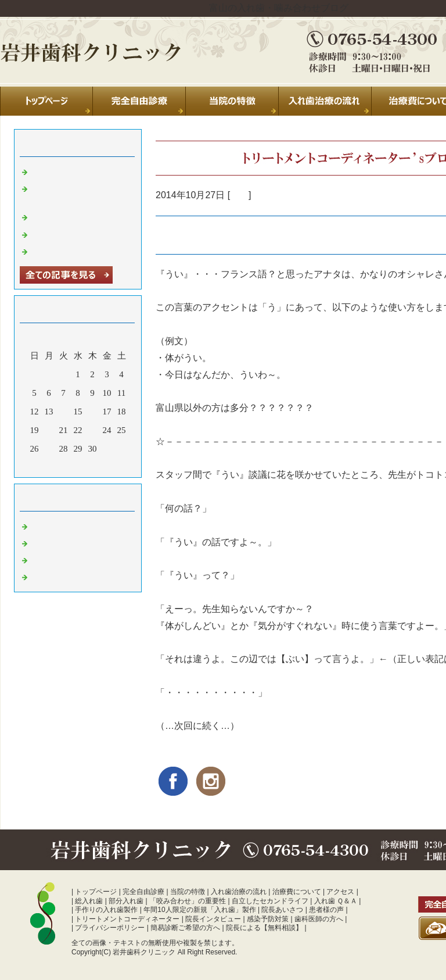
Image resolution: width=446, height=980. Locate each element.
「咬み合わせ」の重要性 (188, 901)
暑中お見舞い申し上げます (84, 251)
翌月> (100, 466)
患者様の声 (326, 910)
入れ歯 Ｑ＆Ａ (336, 901)
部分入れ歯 (126, 901)
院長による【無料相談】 (264, 928)
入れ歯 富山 (54, 559)
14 (64, 412)
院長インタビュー (213, 919)
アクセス (340, 892)
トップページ (96, 892)
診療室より (53, 542)
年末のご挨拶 (57, 234)
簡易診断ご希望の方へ (185, 928)
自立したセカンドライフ (270, 901)
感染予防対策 (268, 919)
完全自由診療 (143, 892)
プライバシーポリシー (110, 928)
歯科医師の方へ (319, 919)
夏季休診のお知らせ (71, 171)
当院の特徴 (188, 892)
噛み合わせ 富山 (63, 576)
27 (49, 449)
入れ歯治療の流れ (239, 892)
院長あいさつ (282, 910)
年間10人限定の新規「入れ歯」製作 (199, 910)
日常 (239, 195)
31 (107, 449)
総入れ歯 (89, 901)
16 (93, 412)
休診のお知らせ (62, 216)
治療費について (297, 892)
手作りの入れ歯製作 (106, 910)
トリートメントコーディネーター (127, 919)
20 (49, 430)
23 (93, 430)
